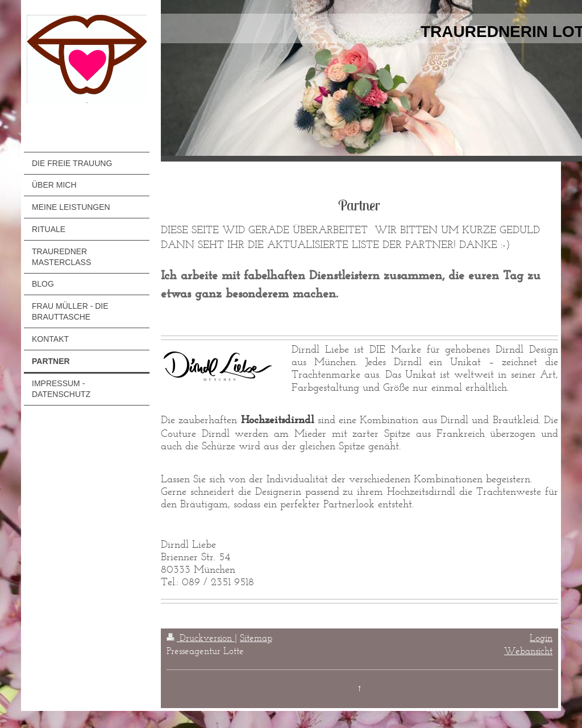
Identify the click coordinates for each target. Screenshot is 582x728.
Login (541, 638)
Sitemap (256, 638)
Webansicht (528, 651)
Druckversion (201, 638)
